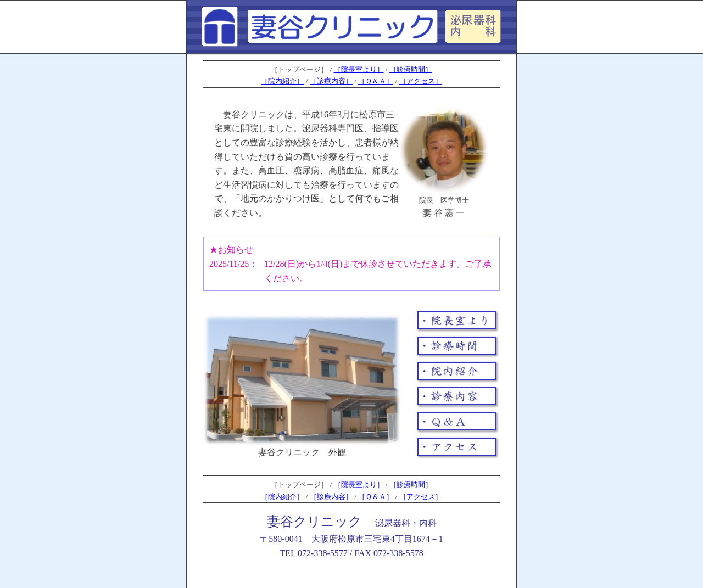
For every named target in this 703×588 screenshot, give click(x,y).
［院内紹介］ (282, 81)
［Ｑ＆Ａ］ (376, 81)
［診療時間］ (411, 69)
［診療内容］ (331, 81)
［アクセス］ (421, 81)
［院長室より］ (359, 69)
